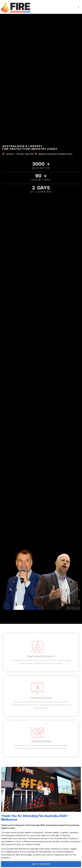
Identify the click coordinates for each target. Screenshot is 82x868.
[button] (78, 7)
